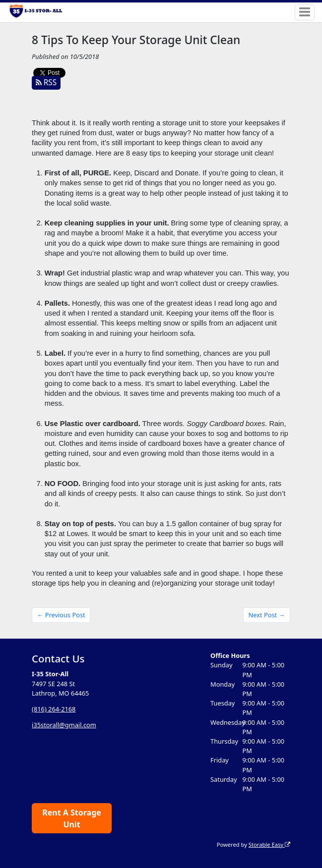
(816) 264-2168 (54, 709)
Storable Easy (269, 844)
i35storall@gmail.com (64, 725)
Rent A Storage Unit (72, 818)
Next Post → (267, 615)
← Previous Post (61, 615)
